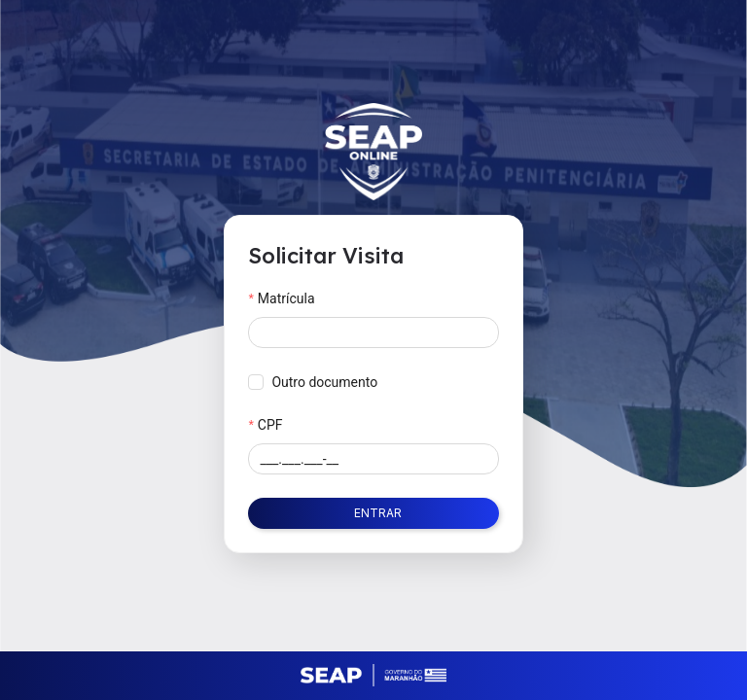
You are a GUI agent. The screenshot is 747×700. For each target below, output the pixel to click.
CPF (270, 425)
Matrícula (286, 298)
